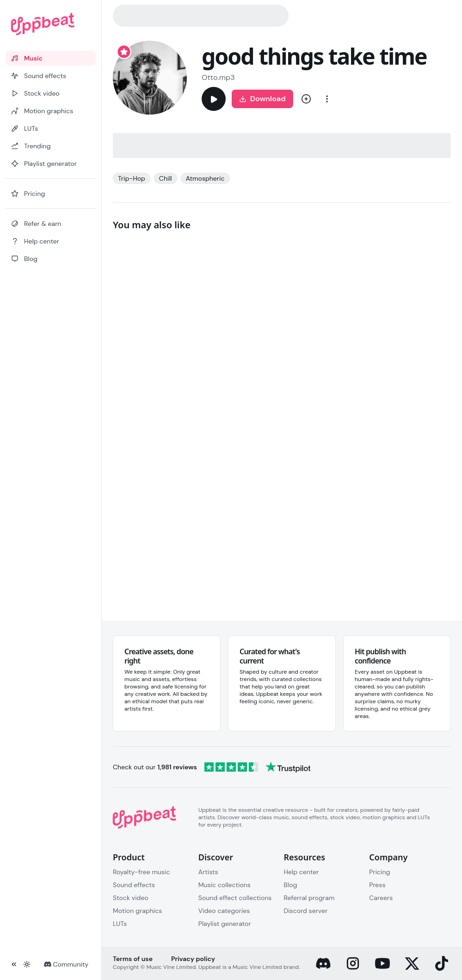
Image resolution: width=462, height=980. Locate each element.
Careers (381, 898)
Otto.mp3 (218, 77)
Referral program (309, 898)
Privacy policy (193, 959)
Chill (166, 178)
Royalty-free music (142, 872)
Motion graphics (137, 911)
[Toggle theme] (27, 964)
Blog (291, 885)
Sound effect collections (235, 898)
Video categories (224, 911)
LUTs (120, 924)
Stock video (131, 898)
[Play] (214, 99)
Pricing (379, 872)
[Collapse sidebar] (14, 964)
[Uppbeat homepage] (51, 24)
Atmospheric (205, 178)
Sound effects (134, 885)
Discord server (306, 911)
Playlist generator (225, 924)
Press (377, 885)
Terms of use (133, 959)
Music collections (225, 885)
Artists (208, 872)
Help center (302, 872)
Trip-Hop (132, 178)
